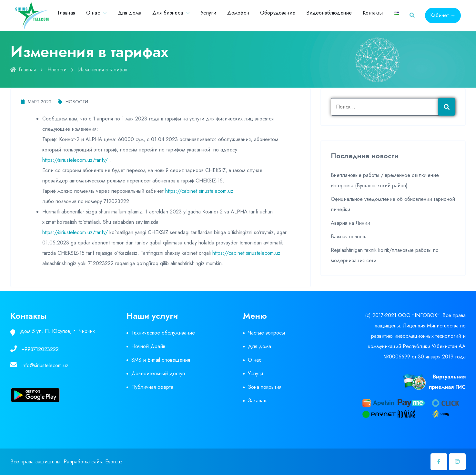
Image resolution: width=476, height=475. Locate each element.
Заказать (258, 401)
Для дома (130, 13)
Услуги (208, 13)
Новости (57, 70)
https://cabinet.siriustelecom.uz (199, 191)
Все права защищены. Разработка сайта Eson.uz (66, 462)
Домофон (238, 13)
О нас (93, 13)
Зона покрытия (265, 387)
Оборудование (278, 13)
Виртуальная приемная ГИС (447, 382)
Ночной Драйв (148, 346)
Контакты (373, 13)
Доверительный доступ (158, 373)
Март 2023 (36, 102)
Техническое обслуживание (163, 333)
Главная (66, 13)
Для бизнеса (168, 13)
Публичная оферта (152, 387)
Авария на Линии (350, 223)
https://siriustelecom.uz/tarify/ (75, 160)
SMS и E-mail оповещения (161, 360)
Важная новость (349, 237)
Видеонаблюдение (329, 13)
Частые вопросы (266, 333)
